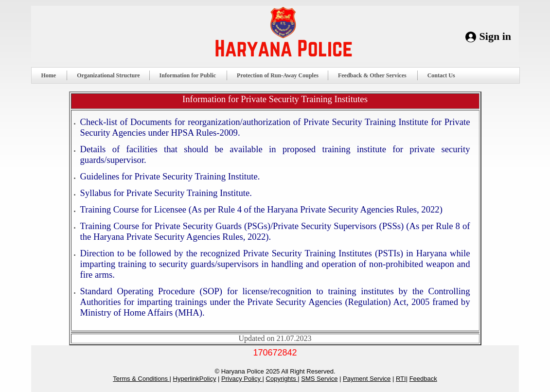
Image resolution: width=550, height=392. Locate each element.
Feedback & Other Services (376, 75)
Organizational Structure (108, 75)
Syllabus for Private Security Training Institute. (166, 193)
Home (53, 75)
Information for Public (192, 75)
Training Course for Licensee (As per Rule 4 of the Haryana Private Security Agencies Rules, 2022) (261, 209)
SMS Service (319, 379)
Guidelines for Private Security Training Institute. (170, 176)
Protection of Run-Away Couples (278, 75)
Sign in (495, 36)
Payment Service (367, 379)
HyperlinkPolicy (195, 379)
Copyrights (282, 379)
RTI (401, 379)
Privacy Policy (242, 379)
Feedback (423, 379)
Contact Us (445, 75)
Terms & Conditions (141, 379)
